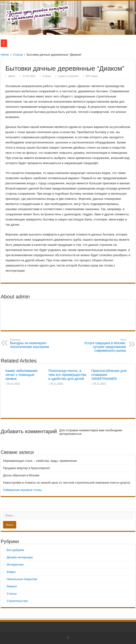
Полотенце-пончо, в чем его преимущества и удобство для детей (67, 375)
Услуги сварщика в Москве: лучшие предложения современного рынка (102, 345)
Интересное (15, 565)
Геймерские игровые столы (22, 490)
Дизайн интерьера (20, 557)
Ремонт (12, 586)
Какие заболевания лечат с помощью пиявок (21, 375)
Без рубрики (15, 550)
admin (12, 76)
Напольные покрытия (22, 579)
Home (5, 55)
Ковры (11, 572)
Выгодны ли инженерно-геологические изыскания (34, 343)
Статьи (18, 55)
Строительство (17, 601)
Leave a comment (68, 76)
